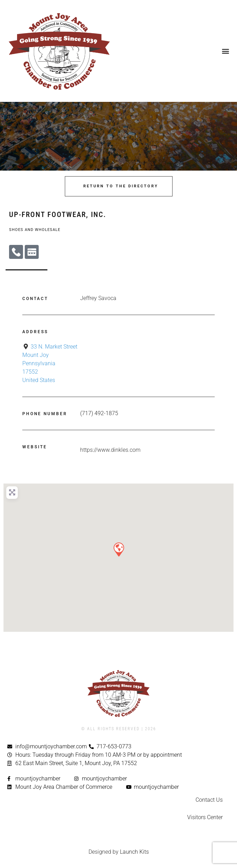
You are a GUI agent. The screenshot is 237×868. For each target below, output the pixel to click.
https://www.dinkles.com (110, 450)
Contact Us (209, 800)
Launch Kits (134, 852)
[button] (225, 51)
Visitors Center (205, 817)
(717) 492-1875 (99, 413)
